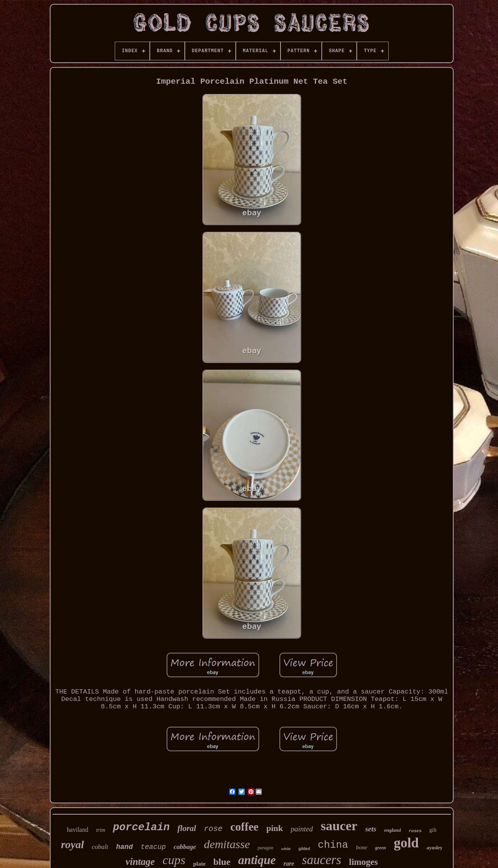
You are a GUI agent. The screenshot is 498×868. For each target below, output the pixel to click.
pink (274, 828)
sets (371, 829)
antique (257, 860)
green (381, 848)
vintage (140, 862)
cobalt (100, 847)
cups (174, 860)
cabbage (185, 847)
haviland (78, 830)
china (333, 845)
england (392, 830)
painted (302, 829)
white (286, 849)
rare (289, 864)
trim (101, 830)
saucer (339, 826)
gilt (433, 830)
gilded (304, 849)
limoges (363, 862)
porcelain (141, 828)
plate (200, 864)
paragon (266, 848)
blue (222, 862)
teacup (153, 847)
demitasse (227, 844)
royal (73, 844)
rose (213, 829)
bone (362, 847)
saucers (322, 860)
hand (124, 847)
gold (406, 843)
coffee (244, 827)
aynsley (434, 848)
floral (187, 828)
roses (415, 831)
